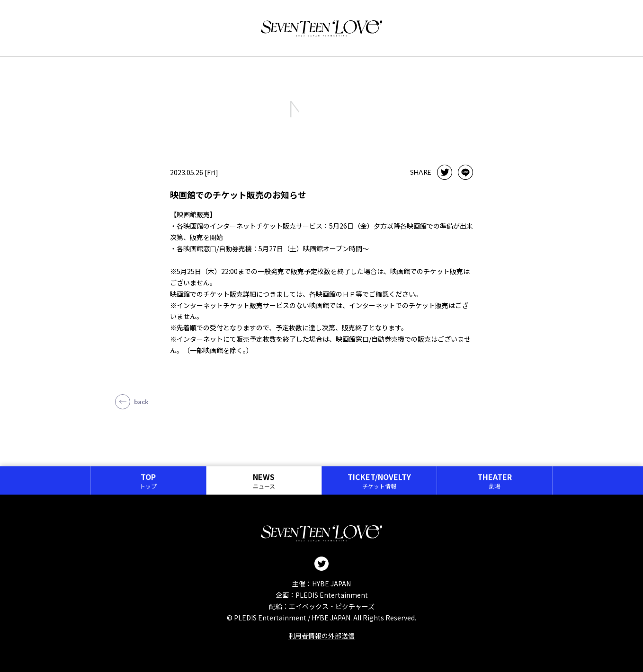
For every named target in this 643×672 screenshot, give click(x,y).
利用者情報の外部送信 (321, 636)
